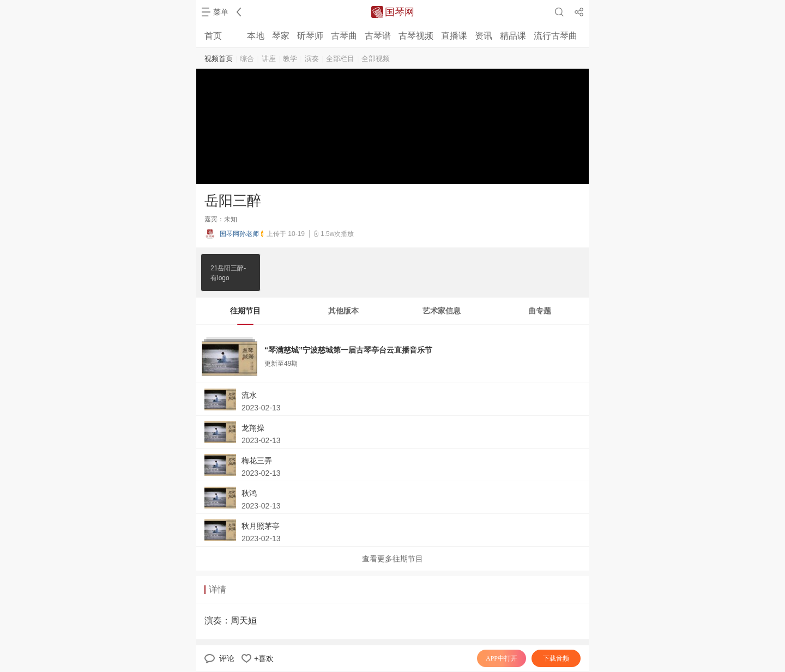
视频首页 (219, 59)
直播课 (454, 36)
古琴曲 (344, 36)
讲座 (269, 59)
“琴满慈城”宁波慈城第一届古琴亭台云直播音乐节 (348, 350)
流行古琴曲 (555, 36)
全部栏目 (340, 59)
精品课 (513, 36)
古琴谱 (378, 36)
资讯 (484, 36)
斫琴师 (310, 36)
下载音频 (556, 658)
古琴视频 (416, 36)
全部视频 (376, 59)
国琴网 (400, 12)
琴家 (281, 36)
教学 (290, 59)
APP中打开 (502, 658)
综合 (247, 59)
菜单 (221, 12)
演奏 (312, 59)
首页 (213, 36)
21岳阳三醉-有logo (228, 273)
